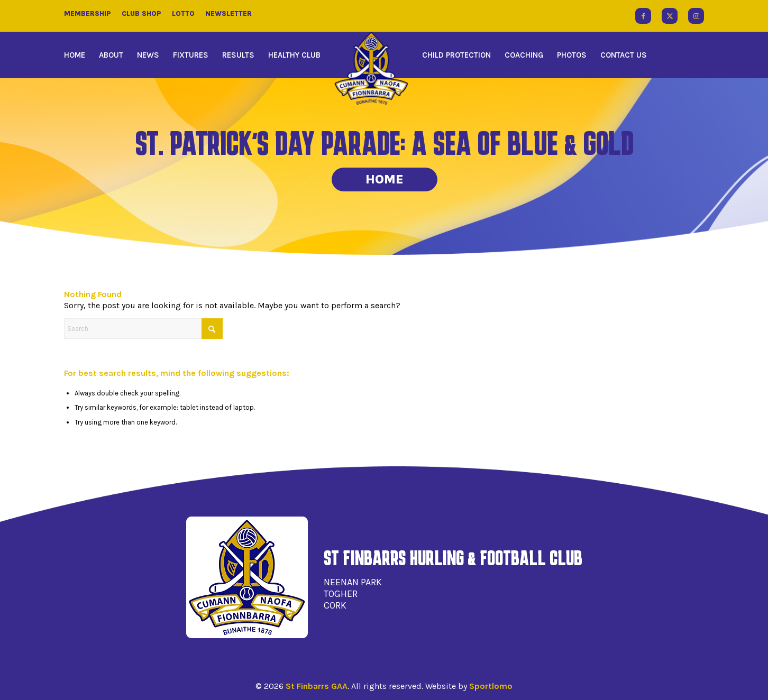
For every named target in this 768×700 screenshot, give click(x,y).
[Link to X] (670, 16)
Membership (88, 13)
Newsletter (228, 13)
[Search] (143, 329)
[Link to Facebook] (643, 16)
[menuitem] (78, 55)
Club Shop (141, 13)
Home (385, 179)
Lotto (183, 13)
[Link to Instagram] (696, 16)
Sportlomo (491, 686)
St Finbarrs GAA (317, 686)
